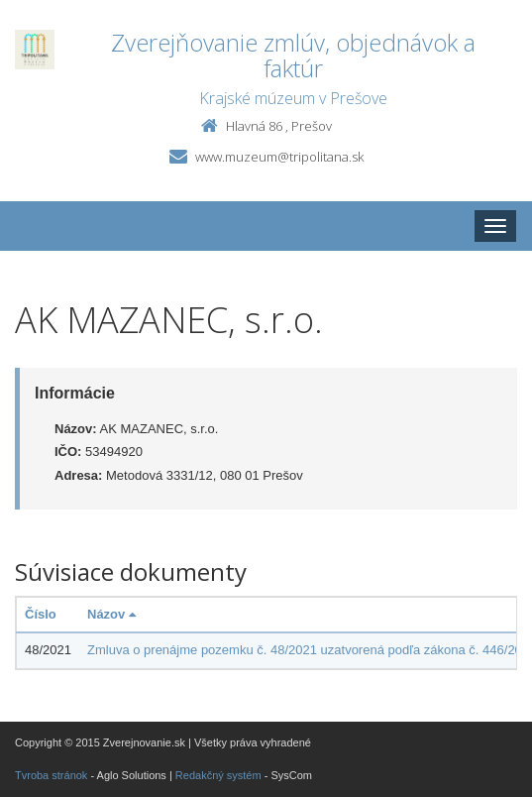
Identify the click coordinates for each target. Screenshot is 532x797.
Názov (111, 614)
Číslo (41, 614)
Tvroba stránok (51, 775)
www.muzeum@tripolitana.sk (279, 157)
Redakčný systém (218, 775)
